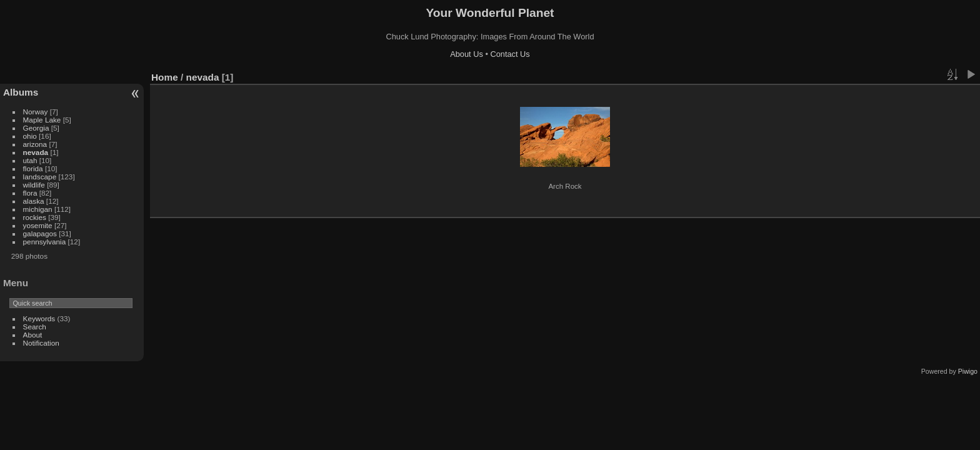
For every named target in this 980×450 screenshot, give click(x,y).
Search (35, 327)
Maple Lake (42, 120)
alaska (34, 201)
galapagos (40, 233)
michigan (38, 209)
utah (30, 160)
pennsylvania (45, 242)
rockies (35, 217)
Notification (41, 343)
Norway (36, 112)
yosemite (38, 225)
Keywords (39, 318)
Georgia (36, 128)
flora (30, 193)
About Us (467, 54)
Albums (21, 92)
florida (33, 168)
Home (165, 77)
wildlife (34, 185)
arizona (35, 144)
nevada (36, 152)
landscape (40, 177)
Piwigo (968, 371)
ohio (30, 136)
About (33, 335)
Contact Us (510, 54)
